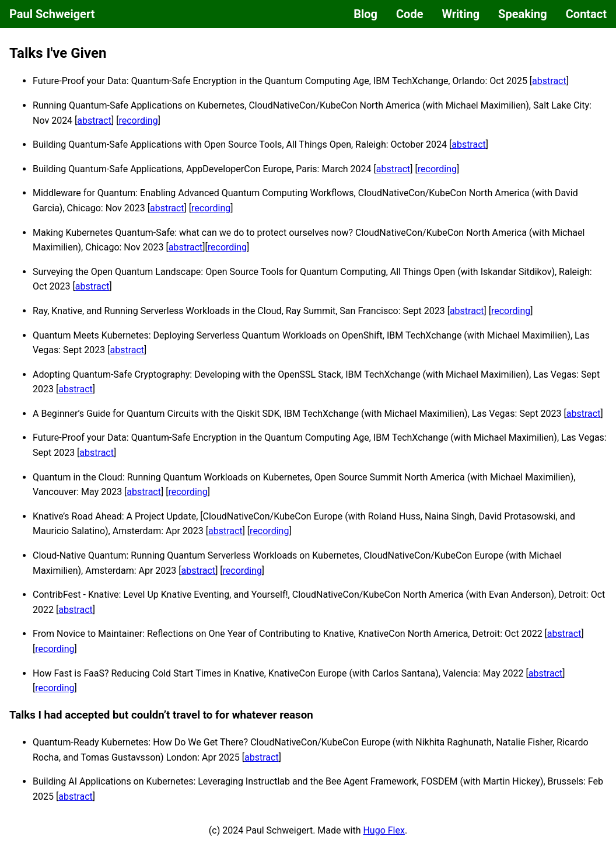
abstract (549, 81)
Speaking (523, 14)
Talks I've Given (58, 53)
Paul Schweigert (52, 14)
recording (138, 121)
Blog (365, 14)
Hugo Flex (384, 830)
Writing (461, 14)
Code (409, 14)
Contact (586, 14)
